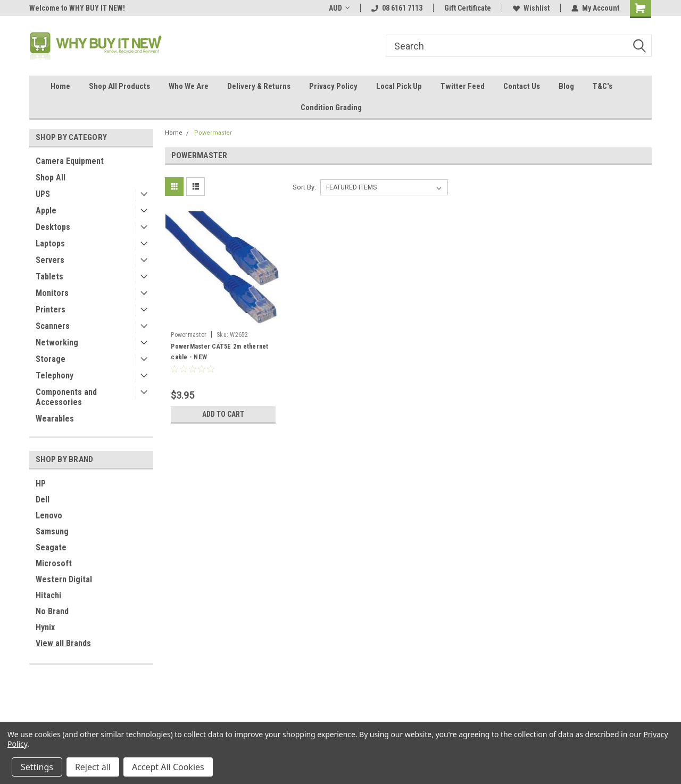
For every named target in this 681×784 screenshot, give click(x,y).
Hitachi (48, 595)
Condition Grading (331, 108)
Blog (566, 86)
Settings (37, 767)
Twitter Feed (463, 86)
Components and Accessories (66, 397)
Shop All (51, 178)
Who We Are (189, 86)
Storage (51, 359)
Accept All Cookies (168, 767)
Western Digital (64, 579)
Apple (46, 211)
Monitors (52, 293)
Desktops (53, 227)
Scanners (53, 326)
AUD (339, 8)
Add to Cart (223, 414)
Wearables (55, 419)
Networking (57, 343)
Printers (51, 310)
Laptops (50, 244)
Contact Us (522, 86)
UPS (43, 194)
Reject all (93, 767)
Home (60, 86)
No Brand (52, 611)
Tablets (49, 277)
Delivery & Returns (259, 86)
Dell (43, 500)
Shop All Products (119, 86)
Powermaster (213, 133)
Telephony (55, 376)
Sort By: (304, 187)
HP (41, 484)
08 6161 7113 (397, 8)
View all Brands (63, 643)
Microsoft (54, 563)
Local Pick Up (399, 86)
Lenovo (49, 515)
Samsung (52, 531)
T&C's (603, 86)
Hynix (45, 627)
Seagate (51, 547)
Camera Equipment (70, 161)
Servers (50, 260)
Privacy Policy (333, 86)
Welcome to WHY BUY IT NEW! (77, 8)
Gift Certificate (468, 8)
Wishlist (531, 8)
